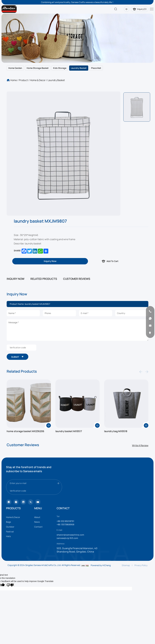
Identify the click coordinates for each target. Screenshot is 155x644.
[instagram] (16, 518)
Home (14, 80)
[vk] (38, 518)
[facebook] (23, 518)
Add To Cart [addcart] (111, 261)
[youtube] (31, 518)
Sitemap (126, 581)
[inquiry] (50, 261)
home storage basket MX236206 (28, 447)
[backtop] (148, 333)
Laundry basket (79, 68)
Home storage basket (38, 68)
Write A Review (140, 461)
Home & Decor (38, 80)
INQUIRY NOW (16, 279)
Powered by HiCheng (101, 581)
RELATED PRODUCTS (44, 279)
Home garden (15, 68)
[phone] (148, 311)
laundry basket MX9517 (70, 447)
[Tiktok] (9, 518)
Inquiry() (138, 9)
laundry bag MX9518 (117, 447)
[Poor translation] (10, 600)
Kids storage (60, 68)
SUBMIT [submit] (19, 370)
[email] (148, 326)
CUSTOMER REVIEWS (77, 279)
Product (23, 80)
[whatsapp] (148, 319)
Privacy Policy (141, 581)
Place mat (96, 68)
